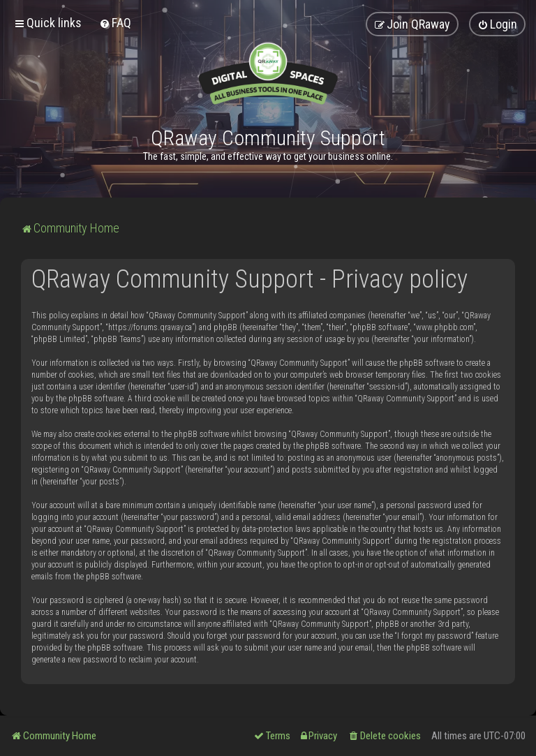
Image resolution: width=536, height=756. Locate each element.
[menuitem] (115, 23)
